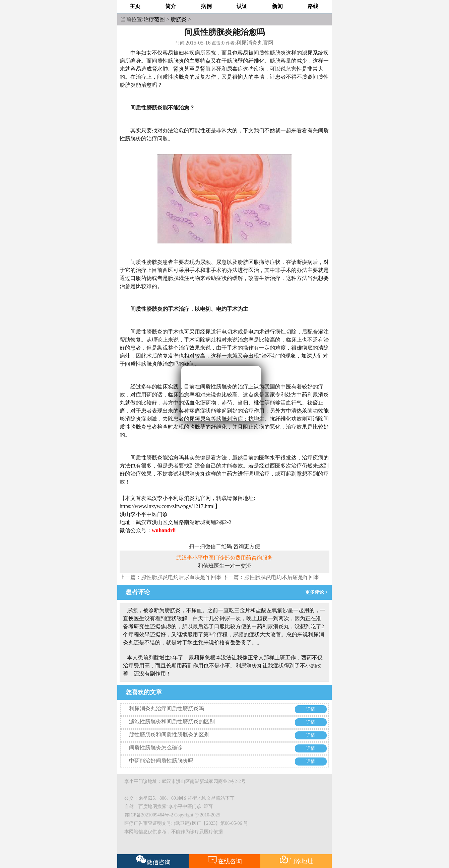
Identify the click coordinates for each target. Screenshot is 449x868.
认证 (242, 6)
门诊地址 (296, 860)
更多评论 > (318, 592)
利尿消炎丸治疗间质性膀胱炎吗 (167, 708)
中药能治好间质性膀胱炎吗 (161, 761)
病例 (206, 6)
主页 (135, 6)
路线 (313, 6)
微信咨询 (153, 860)
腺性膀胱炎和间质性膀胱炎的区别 (169, 735)
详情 (311, 709)
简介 (171, 6)
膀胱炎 (179, 19)
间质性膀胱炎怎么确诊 (156, 748)
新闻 (277, 6)
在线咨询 (225, 860)
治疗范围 (154, 19)
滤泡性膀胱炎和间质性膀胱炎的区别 (172, 721)
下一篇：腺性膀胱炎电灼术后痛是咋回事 (271, 577)
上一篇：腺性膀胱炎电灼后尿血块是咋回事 (171, 577)
